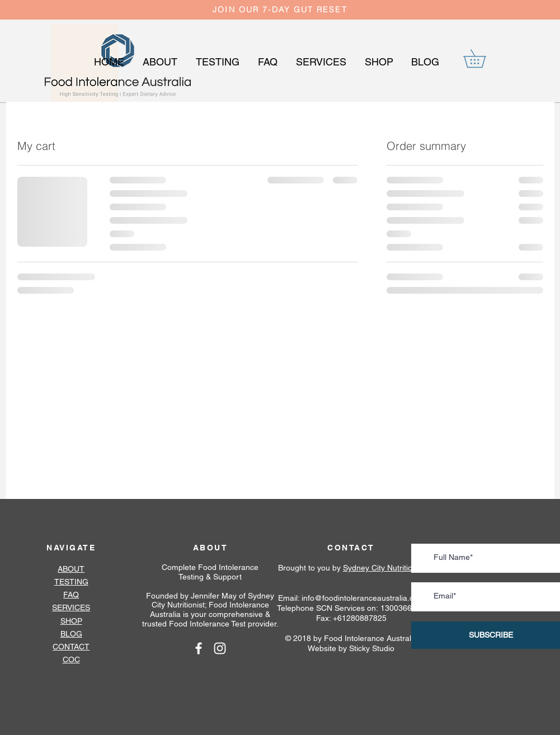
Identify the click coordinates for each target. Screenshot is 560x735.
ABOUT (211, 548)
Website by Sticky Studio (351, 648)
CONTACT (71, 647)
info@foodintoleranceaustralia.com (363, 598)
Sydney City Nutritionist (384, 568)
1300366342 (403, 608)
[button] (483, 58)
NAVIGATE (71, 548)
